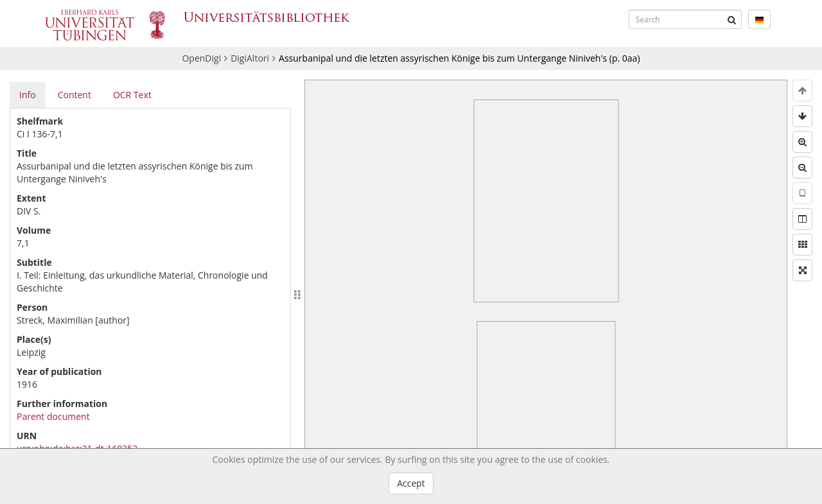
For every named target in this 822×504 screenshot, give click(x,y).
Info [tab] (28, 95)
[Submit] (732, 19)
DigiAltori (250, 58)
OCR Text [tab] (132, 95)
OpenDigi (201, 58)
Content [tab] (74, 95)
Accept (411, 483)
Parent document (53, 416)
